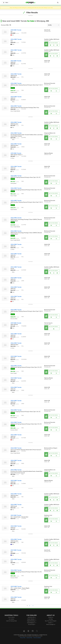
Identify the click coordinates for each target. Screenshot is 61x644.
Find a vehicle (11, 617)
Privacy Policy (23, 638)
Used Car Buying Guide (11, 621)
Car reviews (11, 619)
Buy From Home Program (51, 621)
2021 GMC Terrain (16, 61)
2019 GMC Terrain (16, 323)
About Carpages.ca (51, 624)
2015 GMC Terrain (16, 153)
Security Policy (29, 638)
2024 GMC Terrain (16, 39)
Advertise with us (32, 617)
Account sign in (32, 624)
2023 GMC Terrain (16, 97)
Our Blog (51, 619)
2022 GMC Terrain (16, 356)
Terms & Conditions (37, 638)
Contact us (51, 617)
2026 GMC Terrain (16, 74)
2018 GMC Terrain (16, 30)
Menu (6, 2)
